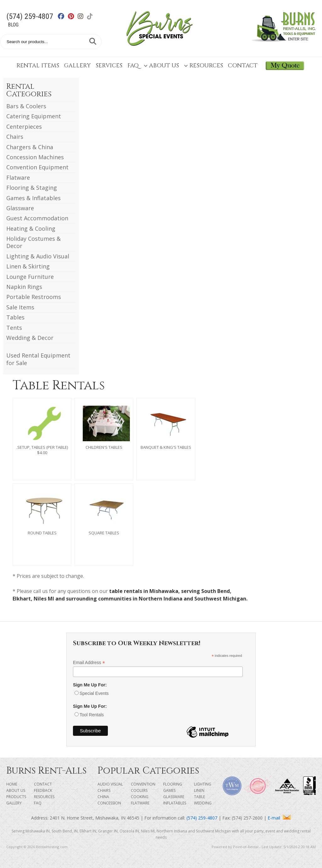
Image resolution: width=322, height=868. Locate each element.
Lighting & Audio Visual (38, 256)
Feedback (43, 790)
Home (12, 784)
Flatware (18, 178)
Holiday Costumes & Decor (33, 242)
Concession (109, 803)
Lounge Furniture (30, 277)
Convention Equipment (37, 167)
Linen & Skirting (28, 266)
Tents (14, 328)
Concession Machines (35, 157)
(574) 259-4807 (30, 16)
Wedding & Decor (30, 338)
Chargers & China (30, 147)
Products (16, 797)
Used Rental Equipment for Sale (38, 359)
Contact (243, 66)
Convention (143, 784)
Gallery (77, 66)
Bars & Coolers (26, 106)
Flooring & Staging (32, 188)
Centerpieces (24, 127)
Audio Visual (110, 784)
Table (200, 797)
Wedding (203, 803)
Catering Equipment (34, 116)
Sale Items (20, 307)
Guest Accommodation (37, 218)
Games (169, 790)
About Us (161, 66)
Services (109, 66)
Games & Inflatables (33, 198)
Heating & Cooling (31, 228)
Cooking (140, 797)
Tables (15, 317)
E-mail (279, 818)
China (103, 797)
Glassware (20, 208)
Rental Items (38, 66)
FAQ (133, 66)
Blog (13, 25)
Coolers (139, 790)
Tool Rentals (92, 715)
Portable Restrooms (34, 297)
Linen (199, 790)
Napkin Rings (24, 287)
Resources (203, 66)
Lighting (203, 784)
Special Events (94, 693)
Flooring (173, 784)
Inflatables (175, 803)
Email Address (89, 663)
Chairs (15, 137)
